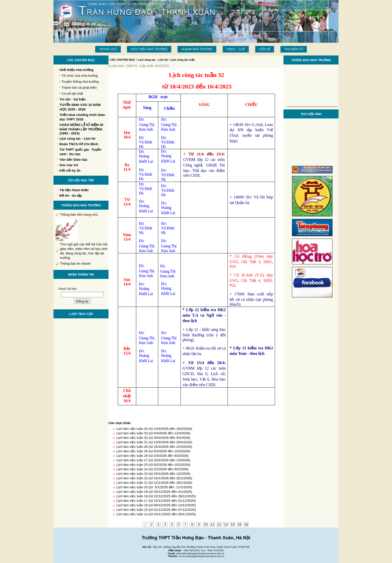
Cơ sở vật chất (72, 94)
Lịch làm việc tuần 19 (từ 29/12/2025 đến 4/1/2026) (154, 492)
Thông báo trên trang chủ (79, 215)
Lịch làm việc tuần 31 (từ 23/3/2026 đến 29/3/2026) (154, 442)
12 (219, 524)
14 (233, 524)
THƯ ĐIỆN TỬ (294, 49)
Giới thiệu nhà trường (149, 49)
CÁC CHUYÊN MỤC (122, 60)
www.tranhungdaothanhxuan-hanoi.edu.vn (201, 556)
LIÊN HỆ (265, 49)
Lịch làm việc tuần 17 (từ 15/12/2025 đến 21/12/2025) (156, 501)
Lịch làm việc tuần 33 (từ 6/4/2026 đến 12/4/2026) (153, 433)
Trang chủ (108, 49)
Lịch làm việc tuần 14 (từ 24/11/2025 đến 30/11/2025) (156, 514)
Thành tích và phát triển (79, 88)
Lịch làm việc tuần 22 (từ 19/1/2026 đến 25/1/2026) (154, 478)
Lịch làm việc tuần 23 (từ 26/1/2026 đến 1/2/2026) (153, 474)
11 (212, 524)
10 (206, 524)
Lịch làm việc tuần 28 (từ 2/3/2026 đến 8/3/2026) (152, 456)
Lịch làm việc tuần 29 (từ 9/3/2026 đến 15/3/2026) (153, 451)
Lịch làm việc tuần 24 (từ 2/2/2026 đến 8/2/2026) (152, 469)
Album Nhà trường (197, 49)
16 (246, 524)
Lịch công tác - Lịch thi (153, 60)
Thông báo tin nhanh (75, 264)
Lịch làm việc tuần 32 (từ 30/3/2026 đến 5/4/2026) (153, 438)
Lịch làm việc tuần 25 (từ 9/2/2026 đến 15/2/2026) (153, 465)
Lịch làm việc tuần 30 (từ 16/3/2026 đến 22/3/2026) (154, 447)
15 (239, 524)
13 (226, 524)
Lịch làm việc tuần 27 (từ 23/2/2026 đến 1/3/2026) (153, 460)
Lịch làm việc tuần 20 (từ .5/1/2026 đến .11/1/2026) (154, 487)
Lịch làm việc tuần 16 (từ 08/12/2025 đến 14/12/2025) (156, 505)
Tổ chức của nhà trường (80, 76)
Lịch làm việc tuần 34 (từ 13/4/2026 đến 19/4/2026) (154, 429)
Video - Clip (236, 49)
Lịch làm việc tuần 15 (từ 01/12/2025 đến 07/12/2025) (156, 510)
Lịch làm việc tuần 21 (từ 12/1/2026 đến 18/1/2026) (154, 483)
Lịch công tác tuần (183, 60)
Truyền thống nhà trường (80, 82)
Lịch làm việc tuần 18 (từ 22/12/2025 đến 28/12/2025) (156, 496)
